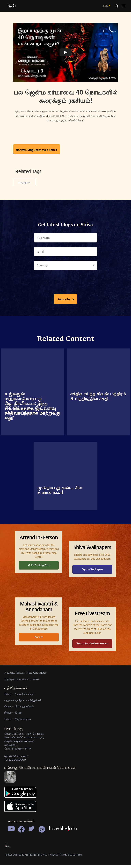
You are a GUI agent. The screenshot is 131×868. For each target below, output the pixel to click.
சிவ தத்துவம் (24, 182)
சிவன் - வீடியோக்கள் (17, 757)
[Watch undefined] (65, 52)
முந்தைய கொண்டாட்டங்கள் (22, 717)
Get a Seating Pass (39, 575)
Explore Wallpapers (92, 579)
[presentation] (65, 283)
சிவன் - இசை (13, 751)
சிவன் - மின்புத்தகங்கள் (19, 745)
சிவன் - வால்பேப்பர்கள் (19, 732)
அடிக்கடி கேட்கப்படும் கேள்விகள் (25, 711)
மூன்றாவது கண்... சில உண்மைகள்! (60, 490)
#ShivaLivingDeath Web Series (37, 150)
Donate (39, 665)
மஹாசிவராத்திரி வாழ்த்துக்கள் (23, 738)
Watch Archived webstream (92, 671)
